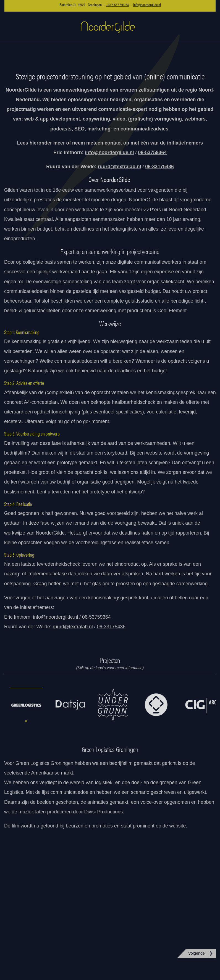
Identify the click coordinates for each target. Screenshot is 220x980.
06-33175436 (111, 627)
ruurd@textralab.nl (120, 167)
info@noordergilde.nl (109, 153)
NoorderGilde (108, 27)
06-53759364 (96, 617)
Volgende (197, 953)
